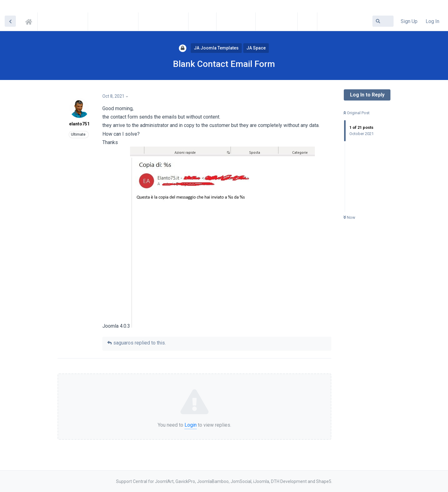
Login (191, 425)
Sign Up (409, 21)
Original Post (357, 113)
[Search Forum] (383, 21)
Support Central (30, 21)
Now (349, 217)
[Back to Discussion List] (10, 21)
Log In (432, 21)
